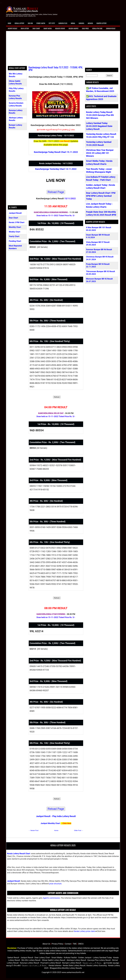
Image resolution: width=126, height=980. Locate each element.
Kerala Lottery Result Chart (19, 854)
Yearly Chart (14, 236)
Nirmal (73, 23)
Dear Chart (13, 218)
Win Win (30, 23)
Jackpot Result (13, 28)
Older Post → (79, 830)
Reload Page (56, 192)
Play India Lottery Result (64, 816)
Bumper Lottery (102, 23)
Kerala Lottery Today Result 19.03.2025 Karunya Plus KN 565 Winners (100, 115)
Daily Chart (36, 28)
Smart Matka (48, 28)
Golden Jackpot (73, 28)
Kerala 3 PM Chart (17, 222)
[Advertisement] (63, 49)
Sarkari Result (111, 28)
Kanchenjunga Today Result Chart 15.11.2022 (56, 152)
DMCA (81, 944)
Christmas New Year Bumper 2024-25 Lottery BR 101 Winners (100, 153)
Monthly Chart (15, 227)
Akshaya (90, 23)
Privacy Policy (58, 944)
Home (10, 23)
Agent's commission (51, 898)
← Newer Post (34, 830)
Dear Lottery (25, 28)
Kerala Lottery (19, 23)
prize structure (55, 884)
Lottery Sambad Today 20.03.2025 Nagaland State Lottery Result (99, 126)
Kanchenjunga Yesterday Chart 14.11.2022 (56, 169)
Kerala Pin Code (97, 28)
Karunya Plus (63, 23)
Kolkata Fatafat (60, 28)
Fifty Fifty (52, 23)
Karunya (81, 23)
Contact (68, 944)
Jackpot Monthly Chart (50, 823)
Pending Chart (15, 241)
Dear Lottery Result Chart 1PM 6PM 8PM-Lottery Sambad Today (101, 196)
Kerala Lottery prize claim (85, 931)
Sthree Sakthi (41, 23)
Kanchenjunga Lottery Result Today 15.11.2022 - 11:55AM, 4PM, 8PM (56, 69)
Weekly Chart (15, 232)
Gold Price (85, 28)
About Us (46, 944)
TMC (75, 944)
